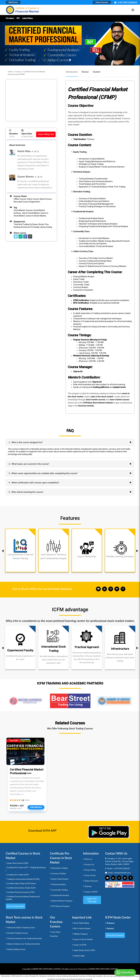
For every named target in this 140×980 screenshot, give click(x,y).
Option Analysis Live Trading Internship (24, 944)
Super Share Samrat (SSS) (18, 863)
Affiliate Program (81, 934)
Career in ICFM (91, 892)
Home (10, 72)
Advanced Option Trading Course (21, 927)
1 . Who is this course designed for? (26, 442)
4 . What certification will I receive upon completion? (34, 482)
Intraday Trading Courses (18, 933)
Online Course (33, 199)
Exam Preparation (16, 906)
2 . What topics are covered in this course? (29, 464)
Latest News (27, 18)
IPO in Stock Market (82, 928)
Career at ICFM (80, 945)
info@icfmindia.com (122, 873)
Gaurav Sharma (26, 176)
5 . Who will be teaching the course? (26, 492)
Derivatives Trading (59, 868)
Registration (35, 202)
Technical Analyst (59, 884)
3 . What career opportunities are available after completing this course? (43, 473)
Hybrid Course (46, 199)
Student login (79, 956)
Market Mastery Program (62, 901)
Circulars (10, 18)
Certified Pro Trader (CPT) (18, 875)
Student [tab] (97, 72)
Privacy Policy (90, 870)
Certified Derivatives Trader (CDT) (21, 888)
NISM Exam (13, 2)
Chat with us (125, 972)
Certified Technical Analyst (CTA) (21, 892)
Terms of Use (90, 875)
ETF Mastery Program (60, 906)
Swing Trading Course (16, 949)
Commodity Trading (60, 890)
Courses (18, 72)
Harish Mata (24, 151)
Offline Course (20, 199)
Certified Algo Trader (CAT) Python (22, 883)
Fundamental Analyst (60, 895)
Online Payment (102, 2)
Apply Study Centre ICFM (84, 950)
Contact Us (89, 864)
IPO (18, 18)
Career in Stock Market (83, 939)
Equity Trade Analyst (60, 879)
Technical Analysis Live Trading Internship (24, 938)
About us (88, 859)
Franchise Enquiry (115, 935)
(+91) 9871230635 (122, 868)
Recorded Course (21, 202)
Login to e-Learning (92, 900)
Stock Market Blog (81, 923)
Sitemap (88, 886)
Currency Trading (59, 873)
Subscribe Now (36, 807)
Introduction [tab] (72, 72)
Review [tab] (85, 72)
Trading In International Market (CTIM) (23, 879)
